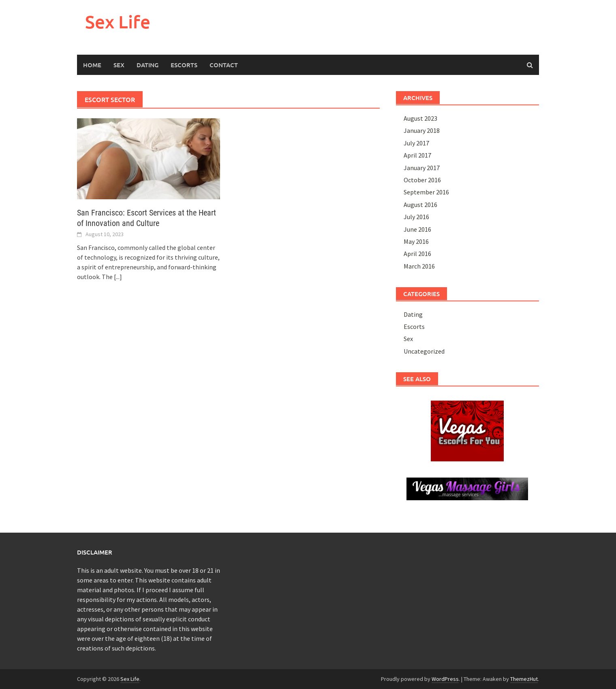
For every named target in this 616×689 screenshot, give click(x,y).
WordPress (445, 679)
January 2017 (422, 168)
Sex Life (118, 22)
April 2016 (417, 254)
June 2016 (417, 229)
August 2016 (420, 205)
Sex (119, 65)
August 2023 (420, 118)
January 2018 (422, 130)
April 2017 (417, 155)
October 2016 (422, 180)
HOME (92, 65)
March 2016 (419, 266)
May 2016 (416, 241)
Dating (148, 65)
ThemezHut (524, 679)
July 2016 (416, 217)
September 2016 (426, 192)
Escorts (184, 65)
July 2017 (416, 143)
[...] (118, 277)
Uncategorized (424, 351)
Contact (224, 65)
